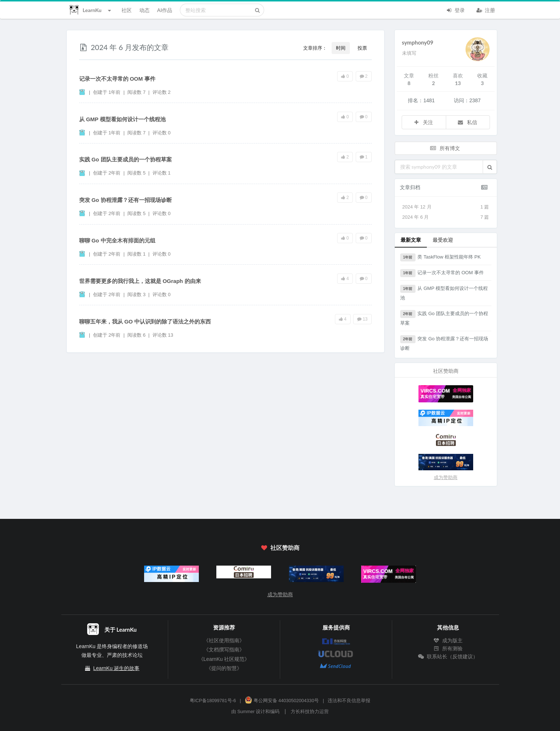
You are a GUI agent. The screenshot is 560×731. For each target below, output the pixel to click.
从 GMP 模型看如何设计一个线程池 (122, 119)
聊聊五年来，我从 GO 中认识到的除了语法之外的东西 (145, 322)
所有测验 (448, 648)
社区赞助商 (280, 548)
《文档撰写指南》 (224, 650)
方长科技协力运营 (310, 712)
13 (362, 319)
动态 (144, 10)
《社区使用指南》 (224, 640)
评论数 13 (163, 335)
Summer (246, 712)
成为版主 (448, 640)
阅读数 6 (137, 335)
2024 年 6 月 (446, 217)
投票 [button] (362, 48)
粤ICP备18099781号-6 (213, 701)
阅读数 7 (137, 92)
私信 (467, 122)
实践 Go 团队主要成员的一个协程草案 (125, 159)
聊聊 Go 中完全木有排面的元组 (117, 240)
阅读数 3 (137, 294)
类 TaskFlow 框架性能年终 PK (441, 257)
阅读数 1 (137, 254)
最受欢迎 (443, 240)
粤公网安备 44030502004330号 (282, 701)
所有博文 (445, 148)
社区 (127, 10)
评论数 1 (162, 173)
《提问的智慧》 (224, 668)
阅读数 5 (137, 173)
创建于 (107, 92)
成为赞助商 (446, 477)
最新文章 (411, 240)
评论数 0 (162, 133)
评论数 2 (162, 92)
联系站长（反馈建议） (448, 657)
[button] (490, 167)
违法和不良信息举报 (349, 701)
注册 (486, 9)
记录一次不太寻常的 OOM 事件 (117, 79)
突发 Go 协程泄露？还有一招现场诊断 (125, 200)
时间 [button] (341, 48)
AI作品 (165, 10)
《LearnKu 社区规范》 (224, 659)
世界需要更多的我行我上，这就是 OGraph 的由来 (140, 281)
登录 (456, 9)
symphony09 (418, 42)
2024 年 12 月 (446, 207)
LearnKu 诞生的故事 (117, 668)
